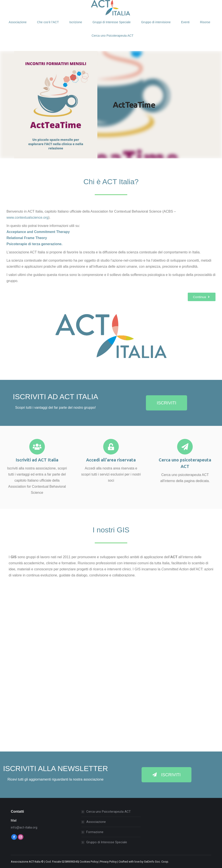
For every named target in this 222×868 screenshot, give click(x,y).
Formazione (95, 832)
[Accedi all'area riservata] (111, 447)
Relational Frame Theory (27, 238)
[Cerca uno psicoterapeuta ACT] (185, 447)
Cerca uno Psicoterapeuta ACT (109, 812)
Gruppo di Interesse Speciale (107, 842)
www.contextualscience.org (27, 217)
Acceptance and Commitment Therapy (38, 232)
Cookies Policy (89, 862)
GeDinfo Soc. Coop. (156, 862)
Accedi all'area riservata (111, 460)
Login (21, 5)
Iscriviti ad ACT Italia (37, 460)
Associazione (96, 822)
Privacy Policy (108, 862)
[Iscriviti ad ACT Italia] (37, 447)
